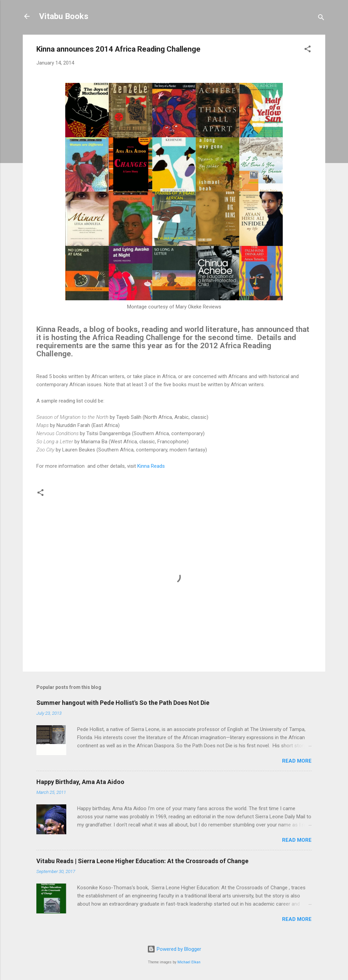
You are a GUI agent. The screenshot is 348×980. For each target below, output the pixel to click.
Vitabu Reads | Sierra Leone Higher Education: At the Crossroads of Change (142, 861)
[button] (308, 50)
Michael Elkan (189, 962)
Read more (297, 761)
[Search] (321, 19)
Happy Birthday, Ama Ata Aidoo (80, 782)
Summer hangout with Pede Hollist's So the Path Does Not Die (123, 703)
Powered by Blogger (174, 949)
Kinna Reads (151, 466)
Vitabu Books (64, 16)
